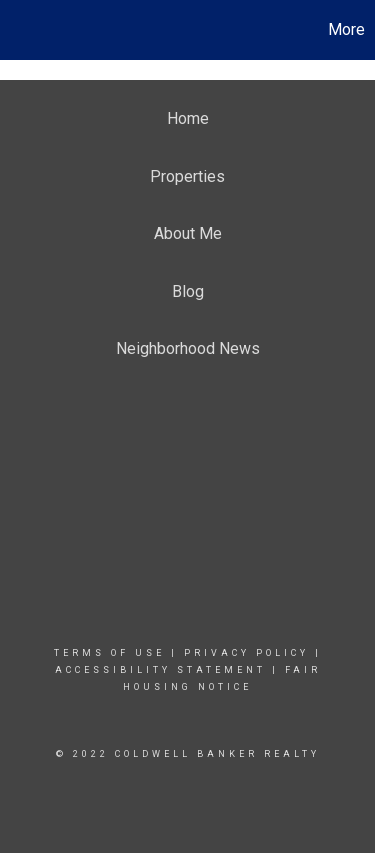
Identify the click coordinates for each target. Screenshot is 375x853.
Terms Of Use (109, 653)
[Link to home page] (18, 30)
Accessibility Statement (160, 670)
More (346, 29)
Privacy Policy (246, 653)
